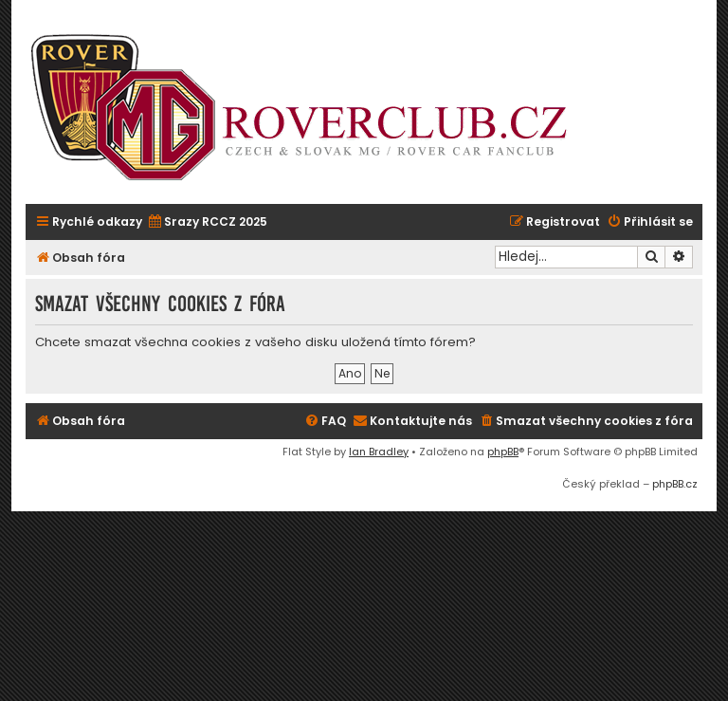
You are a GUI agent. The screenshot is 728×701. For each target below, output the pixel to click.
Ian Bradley (379, 452)
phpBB (503, 452)
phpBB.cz (675, 484)
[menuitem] (207, 222)
